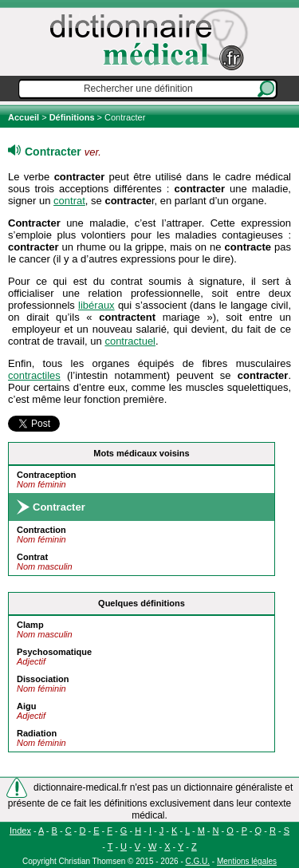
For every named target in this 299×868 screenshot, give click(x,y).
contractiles (34, 375)
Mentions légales (247, 861)
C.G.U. (198, 861)
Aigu (26, 706)
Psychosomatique (54, 652)
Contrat (32, 557)
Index (20, 831)
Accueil (25, 117)
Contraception (47, 475)
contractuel (130, 341)
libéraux (96, 305)
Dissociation (43, 679)
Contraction (41, 530)
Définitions (72, 117)
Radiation (37, 733)
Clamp (30, 625)
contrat (69, 201)
